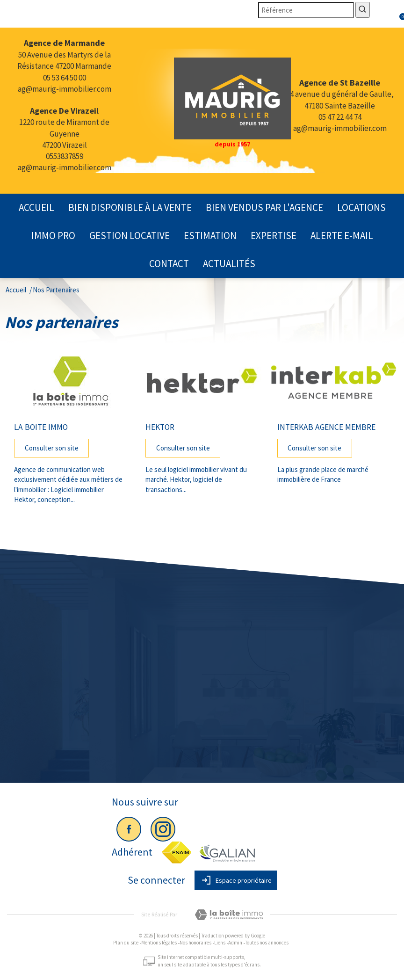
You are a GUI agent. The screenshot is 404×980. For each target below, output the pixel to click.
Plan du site (126, 943)
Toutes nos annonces (267, 943)
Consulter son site (52, 448)
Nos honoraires (195, 943)
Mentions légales (159, 943)
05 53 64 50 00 (65, 78)
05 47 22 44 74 (340, 117)
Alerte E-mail (342, 236)
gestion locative (130, 236)
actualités (229, 264)
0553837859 (65, 156)
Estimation (210, 236)
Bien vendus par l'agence (264, 207)
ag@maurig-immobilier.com (65, 89)
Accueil (36, 207)
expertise (274, 236)
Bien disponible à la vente (130, 207)
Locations (361, 207)
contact (169, 264)
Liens (220, 943)
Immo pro (53, 236)
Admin (235, 943)
